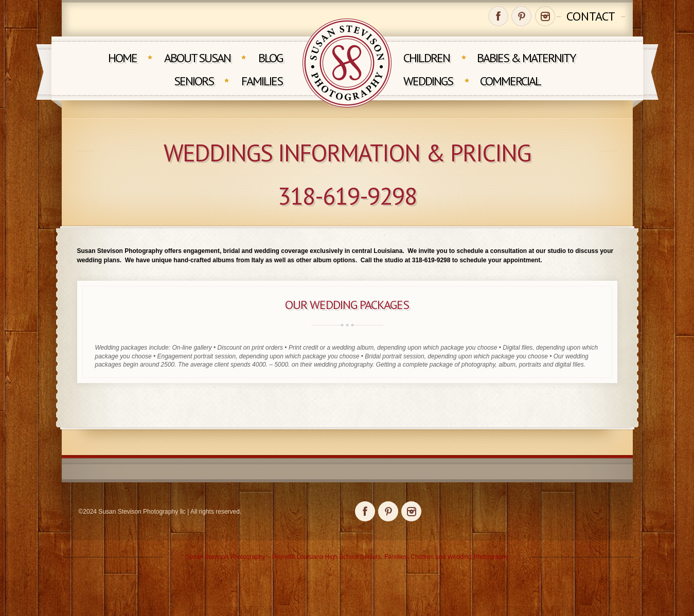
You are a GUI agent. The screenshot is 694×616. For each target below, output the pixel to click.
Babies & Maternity (526, 58)
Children (426, 58)
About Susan (197, 58)
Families (262, 81)
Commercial (510, 81)
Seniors (194, 81)
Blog (270, 58)
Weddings (428, 81)
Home (122, 58)
